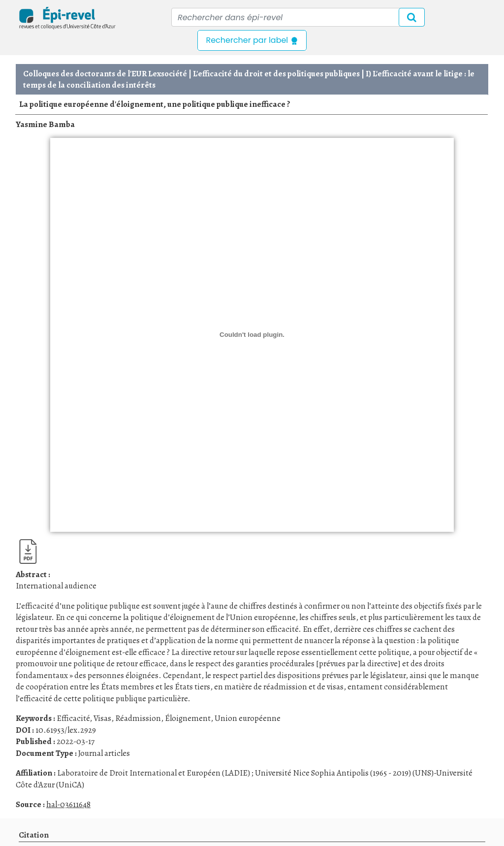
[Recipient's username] (298, 17)
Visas (102, 718)
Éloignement (188, 718)
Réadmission (138, 718)
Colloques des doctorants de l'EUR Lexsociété (105, 74)
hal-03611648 (68, 804)
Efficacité (73, 718)
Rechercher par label (252, 40)
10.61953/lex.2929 (66, 730)
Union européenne (248, 718)
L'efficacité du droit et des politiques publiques (276, 74)
